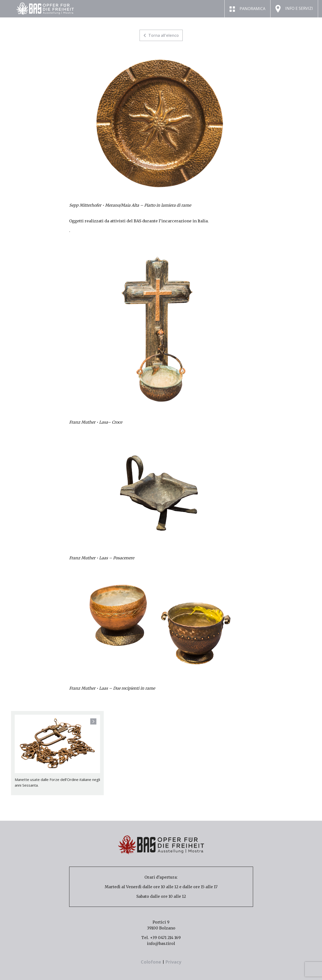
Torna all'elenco (161, 35)
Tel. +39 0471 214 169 (161, 938)
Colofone (152, 962)
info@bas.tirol (161, 943)
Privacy (173, 962)
